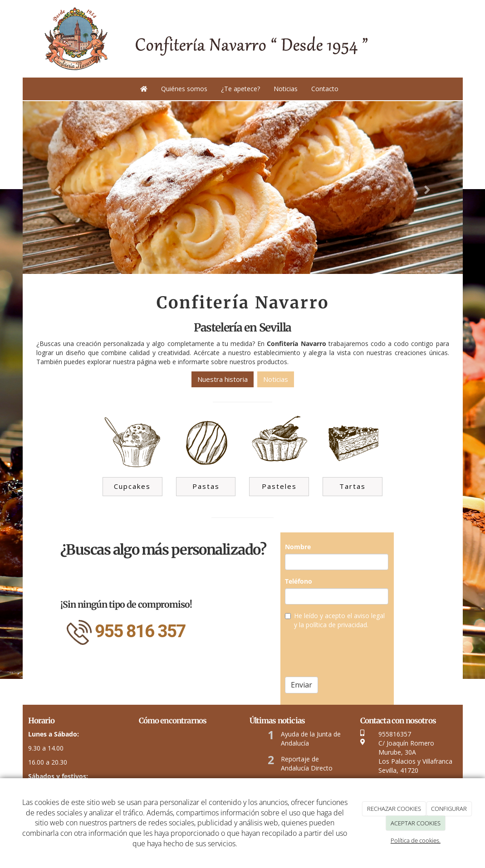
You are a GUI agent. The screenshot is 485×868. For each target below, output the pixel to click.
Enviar (301, 685)
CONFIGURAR (449, 809)
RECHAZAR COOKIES (394, 809)
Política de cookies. (416, 840)
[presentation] (354, 652)
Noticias (286, 89)
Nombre (298, 547)
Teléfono (299, 581)
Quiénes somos (184, 89)
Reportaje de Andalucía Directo (307, 763)
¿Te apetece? (240, 89)
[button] (56, 188)
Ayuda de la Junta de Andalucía (311, 739)
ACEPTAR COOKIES (416, 823)
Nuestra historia (223, 379)
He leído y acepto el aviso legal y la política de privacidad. (335, 620)
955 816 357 (140, 631)
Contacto (325, 89)
